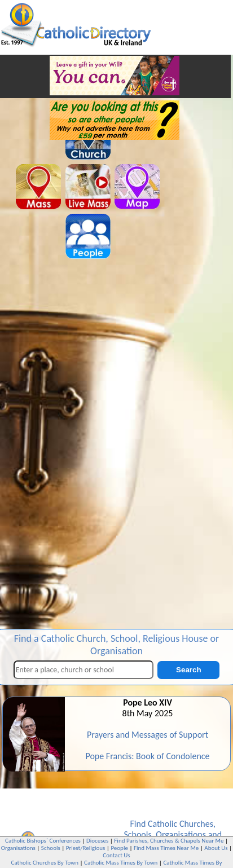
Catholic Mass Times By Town (121, 863)
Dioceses (97, 841)
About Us (216, 848)
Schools (137, 834)
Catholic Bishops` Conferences (43, 841)
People (119, 848)
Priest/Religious (86, 848)
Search (188, 670)
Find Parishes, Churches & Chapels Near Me (169, 841)
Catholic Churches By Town (45, 863)
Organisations (181, 834)
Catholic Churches (181, 824)
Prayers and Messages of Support (148, 735)
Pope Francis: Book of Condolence (147, 756)
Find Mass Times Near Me (166, 848)
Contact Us (116, 855)
